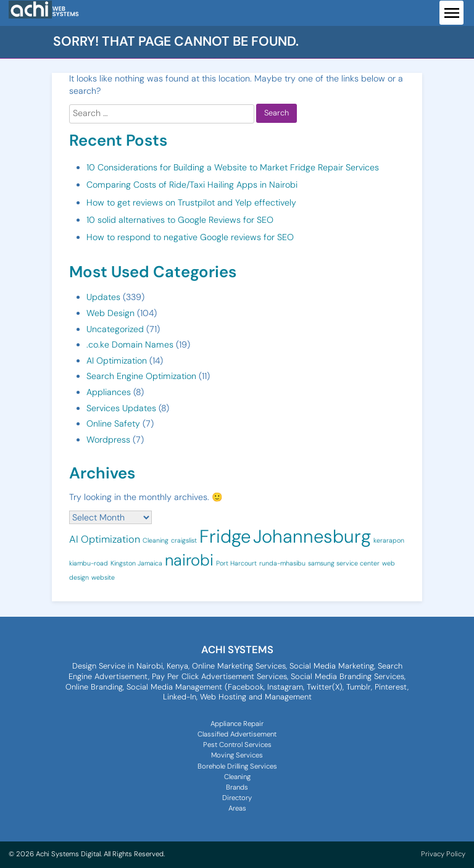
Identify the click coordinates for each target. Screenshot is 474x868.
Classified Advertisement (237, 734)
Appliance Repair (237, 724)
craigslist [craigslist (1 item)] (184, 540)
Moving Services (237, 755)
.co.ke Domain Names (130, 344)
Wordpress (108, 440)
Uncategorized (115, 329)
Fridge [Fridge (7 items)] (225, 536)
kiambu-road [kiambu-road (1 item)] (89, 563)
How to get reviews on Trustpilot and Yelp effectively (191, 202)
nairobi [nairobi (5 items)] (189, 560)
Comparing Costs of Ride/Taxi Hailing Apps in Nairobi (192, 185)
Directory (237, 798)
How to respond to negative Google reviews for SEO (190, 237)
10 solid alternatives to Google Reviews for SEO (180, 220)
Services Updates (121, 408)
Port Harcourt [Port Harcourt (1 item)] (236, 563)
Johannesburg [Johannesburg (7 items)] (312, 536)
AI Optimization (117, 361)
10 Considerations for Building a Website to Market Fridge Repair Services (233, 167)
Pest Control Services (237, 745)
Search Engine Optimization (141, 376)
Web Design (110, 313)
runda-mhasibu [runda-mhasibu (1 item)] (282, 563)
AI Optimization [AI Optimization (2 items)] (105, 539)
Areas (237, 808)
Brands (237, 787)
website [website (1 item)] (103, 577)
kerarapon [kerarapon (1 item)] (389, 540)
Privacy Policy (443, 854)
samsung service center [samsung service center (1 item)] (344, 563)
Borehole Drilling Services (237, 766)
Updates (103, 297)
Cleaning (237, 777)
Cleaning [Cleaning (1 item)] (156, 540)
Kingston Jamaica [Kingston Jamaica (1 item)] (136, 563)
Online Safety (113, 424)
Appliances (109, 392)
